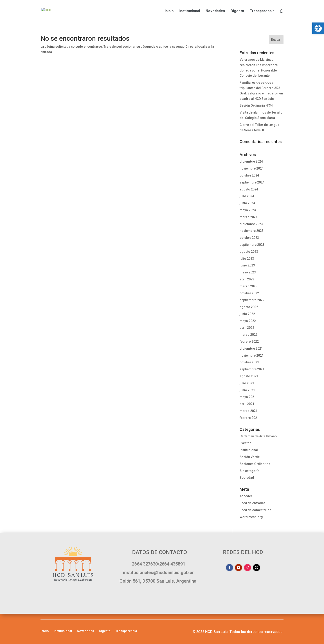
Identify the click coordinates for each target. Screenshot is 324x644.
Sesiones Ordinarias (255, 464)
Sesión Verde (250, 457)
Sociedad (247, 478)
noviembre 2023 (252, 231)
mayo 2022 (248, 321)
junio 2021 (247, 390)
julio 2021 (247, 383)
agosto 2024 (249, 189)
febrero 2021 (249, 418)
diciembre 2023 (251, 224)
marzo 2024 (249, 217)
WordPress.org (251, 517)
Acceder (246, 496)
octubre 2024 (249, 175)
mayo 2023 (248, 272)
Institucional (190, 11)
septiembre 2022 (252, 300)
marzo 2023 (249, 286)
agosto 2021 (249, 376)
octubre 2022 (249, 293)
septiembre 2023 (252, 245)
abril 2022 (247, 328)
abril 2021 (247, 404)
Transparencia (262, 11)
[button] (318, 28)
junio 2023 (247, 265)
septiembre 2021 (252, 369)
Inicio (169, 11)
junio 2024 (247, 203)
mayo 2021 (248, 397)
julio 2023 (247, 259)
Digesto (237, 11)
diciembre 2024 (251, 161)
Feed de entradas (253, 503)
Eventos (245, 443)
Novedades (215, 11)
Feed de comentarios (255, 510)
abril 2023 (247, 279)
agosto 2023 (249, 252)
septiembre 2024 (252, 182)
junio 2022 (247, 314)
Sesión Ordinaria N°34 (256, 105)
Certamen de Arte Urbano (258, 436)
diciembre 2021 (251, 349)
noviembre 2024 (252, 168)
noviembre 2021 (252, 356)
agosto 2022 (249, 307)
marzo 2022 (249, 335)
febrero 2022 (249, 342)
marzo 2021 (249, 411)
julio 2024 (247, 196)
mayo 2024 (248, 210)
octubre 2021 (249, 362)
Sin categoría (250, 471)
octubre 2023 (249, 238)
